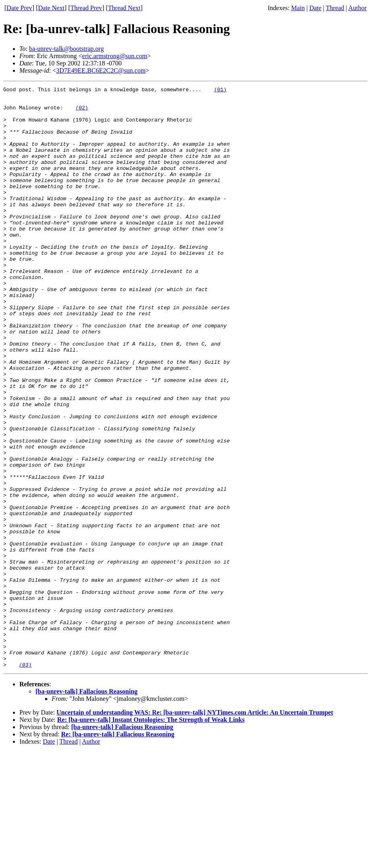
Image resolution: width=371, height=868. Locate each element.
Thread (335, 8)
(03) (25, 781)
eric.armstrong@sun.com (115, 56)
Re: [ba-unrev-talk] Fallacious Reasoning (118, 850)
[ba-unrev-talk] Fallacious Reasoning (86, 808)
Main (298, 8)
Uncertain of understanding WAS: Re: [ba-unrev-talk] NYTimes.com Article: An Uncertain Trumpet (195, 829)
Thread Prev (86, 8)
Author (357, 8)
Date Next (51, 8)
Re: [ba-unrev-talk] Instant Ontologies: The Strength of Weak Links (151, 836)
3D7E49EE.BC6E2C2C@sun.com (101, 70)
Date (315, 8)
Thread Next (124, 8)
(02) (82, 112)
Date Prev (19, 8)
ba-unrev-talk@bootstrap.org (67, 49)
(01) (220, 90)
